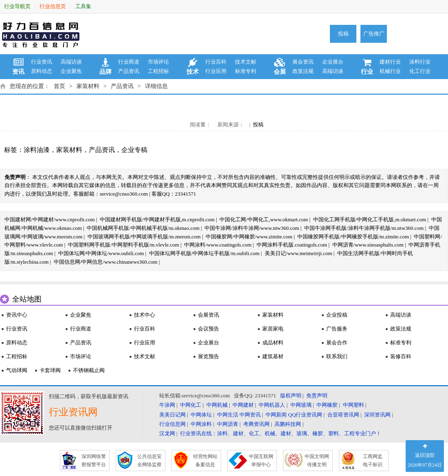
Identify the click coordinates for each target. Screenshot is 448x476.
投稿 (343, 34)
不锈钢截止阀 (89, 370)
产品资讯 (129, 71)
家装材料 (88, 86)
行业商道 (129, 62)
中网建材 (243, 405)
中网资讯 (250, 415)
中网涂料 (201, 424)
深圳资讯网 (377, 415)
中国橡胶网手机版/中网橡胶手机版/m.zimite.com (353, 237)
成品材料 (273, 343)
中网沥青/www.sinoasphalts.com (368, 245)
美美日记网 (172, 415)
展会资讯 (303, 62)
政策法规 (303, 71)
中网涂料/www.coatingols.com (218, 245)
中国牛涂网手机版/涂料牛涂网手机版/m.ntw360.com (364, 228)
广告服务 (337, 329)
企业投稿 (337, 315)
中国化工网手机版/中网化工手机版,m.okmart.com (370, 219)
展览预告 (209, 356)
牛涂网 (167, 405)
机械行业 (390, 71)
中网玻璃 (301, 405)
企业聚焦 (71, 71)
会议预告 (209, 329)
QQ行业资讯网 (305, 415)
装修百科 (401, 356)
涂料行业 (420, 62)
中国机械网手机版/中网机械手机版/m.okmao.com (143, 228)
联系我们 (337, 356)
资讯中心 (17, 315)
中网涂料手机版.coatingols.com (292, 245)
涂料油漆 (37, 150)
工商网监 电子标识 (373, 461)
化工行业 (420, 71)
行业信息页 (53, 6)
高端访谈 (71, 62)
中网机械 (217, 405)
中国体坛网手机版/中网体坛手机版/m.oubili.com (204, 253)
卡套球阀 (50, 370)
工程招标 (158, 71)
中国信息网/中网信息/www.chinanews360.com (106, 262)
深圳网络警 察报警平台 (94, 461)
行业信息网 (172, 424)
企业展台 (333, 62)
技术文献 (246, 62)
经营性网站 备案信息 (205, 461)
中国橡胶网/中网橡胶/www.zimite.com (249, 237)
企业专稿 (134, 150)
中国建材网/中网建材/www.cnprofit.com (50, 219)
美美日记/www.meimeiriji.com (299, 253)
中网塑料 (354, 405)
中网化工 (191, 405)
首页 (59, 86)
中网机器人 (272, 405)
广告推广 (374, 34)
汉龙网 (167, 433)
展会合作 (337, 343)
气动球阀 (17, 370)
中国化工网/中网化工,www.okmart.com (264, 219)
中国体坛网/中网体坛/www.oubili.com (101, 253)
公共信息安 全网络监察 (149, 461)
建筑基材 (273, 356)
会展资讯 (209, 315)
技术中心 (145, 315)
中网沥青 (228, 424)
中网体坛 (201, 415)
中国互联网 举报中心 (261, 461)
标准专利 (246, 71)
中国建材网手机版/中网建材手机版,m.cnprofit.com (157, 219)
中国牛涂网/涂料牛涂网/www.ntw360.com (252, 228)
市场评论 (158, 62)
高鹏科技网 (288, 424)
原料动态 (42, 71)
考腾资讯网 (256, 424)
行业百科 (216, 62)
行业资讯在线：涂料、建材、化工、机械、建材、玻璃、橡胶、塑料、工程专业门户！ (281, 433)
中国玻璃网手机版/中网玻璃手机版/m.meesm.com (144, 237)
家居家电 (273, 329)
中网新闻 (276, 415)
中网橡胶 (327, 405)
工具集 (83, 6)
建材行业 (390, 62)
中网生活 (228, 415)
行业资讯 (42, 62)
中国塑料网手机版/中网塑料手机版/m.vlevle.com (124, 245)
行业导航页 (17, 6)
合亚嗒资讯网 (343, 415)
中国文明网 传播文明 (317, 461)
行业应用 (216, 71)
